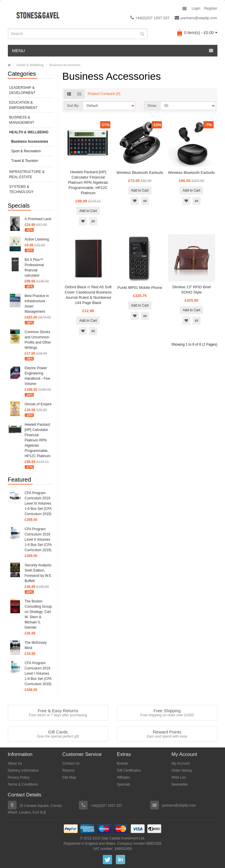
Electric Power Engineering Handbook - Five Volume (38, 376)
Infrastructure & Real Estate (27, 174)
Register (211, 8)
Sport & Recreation (26, 151)
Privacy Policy (19, 777)
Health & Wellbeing (30, 65)
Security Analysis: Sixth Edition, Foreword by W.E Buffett (38, 573)
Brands (123, 763)
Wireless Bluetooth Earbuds (140, 173)
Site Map (69, 777)
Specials (124, 784)
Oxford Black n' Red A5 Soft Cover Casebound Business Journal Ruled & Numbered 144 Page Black (88, 295)
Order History (182, 770)
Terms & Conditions (23, 784)
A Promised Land (38, 219)
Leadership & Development (23, 90)
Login (196, 8)
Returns (68, 770)
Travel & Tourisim (25, 161)
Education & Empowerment (23, 105)
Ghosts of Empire (38, 404)
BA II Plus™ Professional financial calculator (34, 268)
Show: (152, 106)
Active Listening (37, 239)
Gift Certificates (129, 770)
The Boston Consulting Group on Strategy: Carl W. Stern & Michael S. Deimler (38, 614)
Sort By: (73, 106)
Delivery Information (23, 770)
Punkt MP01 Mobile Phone (140, 288)
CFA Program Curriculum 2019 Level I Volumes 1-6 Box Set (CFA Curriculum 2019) (38, 673)
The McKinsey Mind (36, 645)
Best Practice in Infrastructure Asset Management (37, 304)
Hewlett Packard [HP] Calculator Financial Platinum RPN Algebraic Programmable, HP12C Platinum (38, 440)
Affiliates (124, 777)
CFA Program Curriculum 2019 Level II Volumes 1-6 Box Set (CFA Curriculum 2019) (38, 540)
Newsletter (180, 784)
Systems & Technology (22, 189)
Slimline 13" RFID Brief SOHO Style (192, 290)
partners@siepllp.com (196, 18)
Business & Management (22, 120)
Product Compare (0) (104, 94)
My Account (180, 763)
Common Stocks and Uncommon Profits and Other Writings (38, 340)
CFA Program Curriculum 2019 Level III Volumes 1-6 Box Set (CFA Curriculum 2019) (38, 503)
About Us (15, 763)
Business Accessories (65, 65)
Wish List (179, 777)
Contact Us (71, 763)
